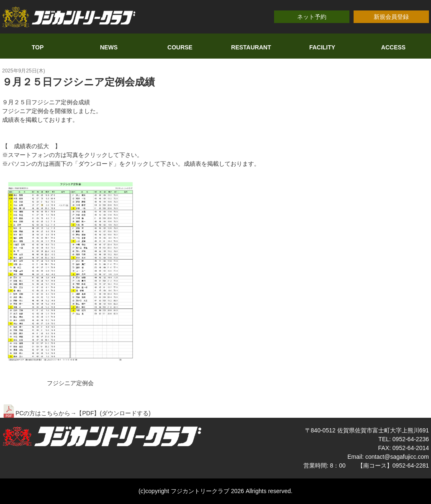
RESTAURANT (251, 47)
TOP (38, 47)
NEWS (109, 47)
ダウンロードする (125, 413)
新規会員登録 (391, 17)
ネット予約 (312, 17)
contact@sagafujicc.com (397, 457)
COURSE (180, 47)
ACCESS (393, 47)
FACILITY (322, 47)
